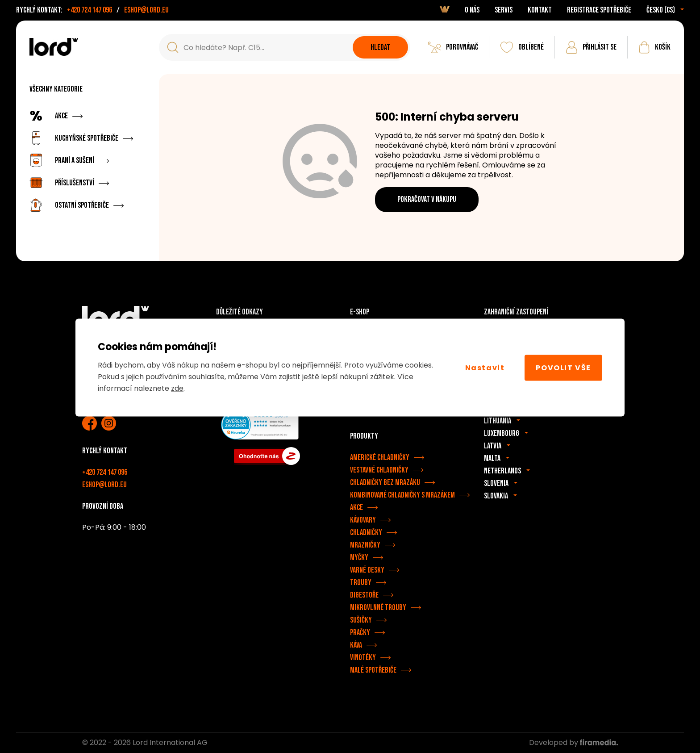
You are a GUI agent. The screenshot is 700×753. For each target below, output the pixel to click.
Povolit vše (563, 367)
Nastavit (485, 367)
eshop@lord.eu (146, 10)
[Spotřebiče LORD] (54, 47)
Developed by (573, 743)
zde (177, 388)
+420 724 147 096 (90, 10)
